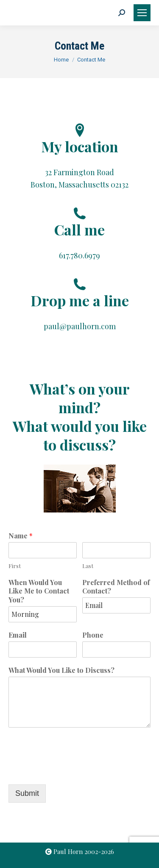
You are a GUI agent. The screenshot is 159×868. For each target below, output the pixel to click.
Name (21, 536)
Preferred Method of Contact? (116, 587)
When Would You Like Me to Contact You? (39, 591)
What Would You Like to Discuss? (61, 670)
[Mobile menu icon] (142, 13)
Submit (27, 793)
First (15, 566)
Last (88, 566)
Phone (93, 635)
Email (18, 635)
